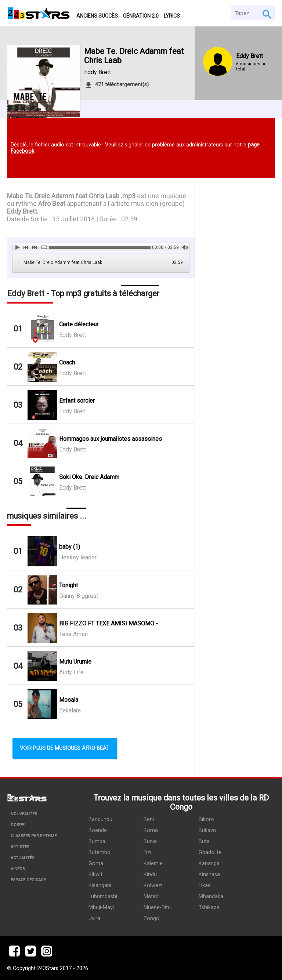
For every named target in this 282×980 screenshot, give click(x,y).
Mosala (69, 700)
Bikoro (206, 819)
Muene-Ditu (157, 908)
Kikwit (95, 874)
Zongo (151, 919)
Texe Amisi (73, 634)
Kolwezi (153, 885)
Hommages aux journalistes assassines (111, 439)
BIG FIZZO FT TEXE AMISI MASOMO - (109, 623)
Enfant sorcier (77, 401)
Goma (96, 863)
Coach (67, 362)
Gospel (19, 825)
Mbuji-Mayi (101, 908)
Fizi (147, 852)
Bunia (150, 841)
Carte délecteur (79, 324)
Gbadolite (210, 852)
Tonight (68, 585)
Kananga (209, 863)
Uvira (94, 919)
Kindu (150, 874)
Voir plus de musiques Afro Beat (65, 748)
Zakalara (70, 710)
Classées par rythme (34, 836)
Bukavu (207, 830)
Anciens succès (97, 16)
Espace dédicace (28, 880)
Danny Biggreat (79, 596)
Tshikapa (209, 908)
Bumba (97, 841)
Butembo (100, 852)
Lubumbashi (103, 896)
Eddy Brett (97, 72)
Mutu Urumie (75, 662)
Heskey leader (78, 557)
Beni (149, 819)
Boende (98, 830)
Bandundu (100, 819)
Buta (204, 841)
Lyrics (172, 16)
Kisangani (100, 885)
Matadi (152, 896)
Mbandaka (211, 896)
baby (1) (70, 547)
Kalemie (153, 863)
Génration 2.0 (141, 16)
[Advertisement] (235, 307)
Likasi (205, 885)
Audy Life (71, 672)
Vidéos (18, 869)
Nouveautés (24, 814)
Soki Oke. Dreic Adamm (89, 477)
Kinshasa (209, 874)
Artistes (20, 847)
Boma (151, 830)
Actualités (23, 858)
